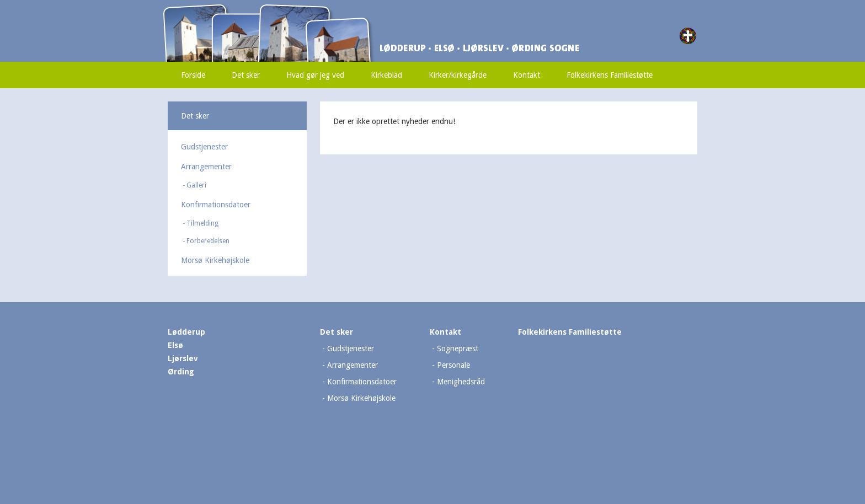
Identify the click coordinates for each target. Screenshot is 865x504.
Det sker (246, 75)
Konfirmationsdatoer (216, 205)
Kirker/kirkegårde (458, 75)
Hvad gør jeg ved (315, 75)
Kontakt (527, 75)
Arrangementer (206, 167)
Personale (453, 365)
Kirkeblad (386, 75)
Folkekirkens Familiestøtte (610, 75)
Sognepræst (458, 348)
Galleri (196, 185)
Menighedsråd (461, 382)
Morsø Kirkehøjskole (215, 260)
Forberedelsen (208, 241)
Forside (193, 75)
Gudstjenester (204, 147)
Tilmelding (202, 223)
